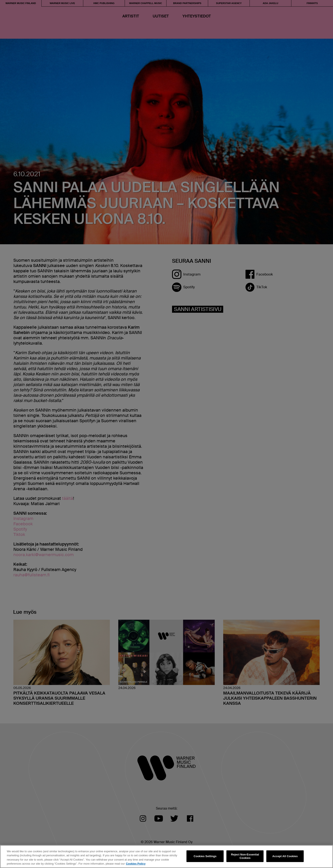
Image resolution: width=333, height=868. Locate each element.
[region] (166, 857)
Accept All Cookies (285, 856)
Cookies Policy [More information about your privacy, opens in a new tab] (136, 864)
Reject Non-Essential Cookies (245, 856)
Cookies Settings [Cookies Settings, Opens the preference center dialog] (205, 856)
